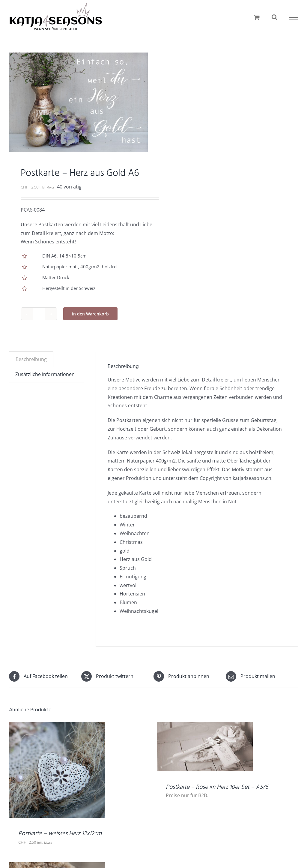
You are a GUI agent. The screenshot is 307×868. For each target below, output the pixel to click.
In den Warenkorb (90, 314)
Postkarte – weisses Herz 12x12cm (60, 834)
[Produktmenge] (39, 314)
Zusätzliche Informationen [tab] (45, 374)
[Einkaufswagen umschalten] (257, 17)
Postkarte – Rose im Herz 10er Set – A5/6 (217, 787)
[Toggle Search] (274, 17)
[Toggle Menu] (294, 17)
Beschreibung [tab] (31, 359)
